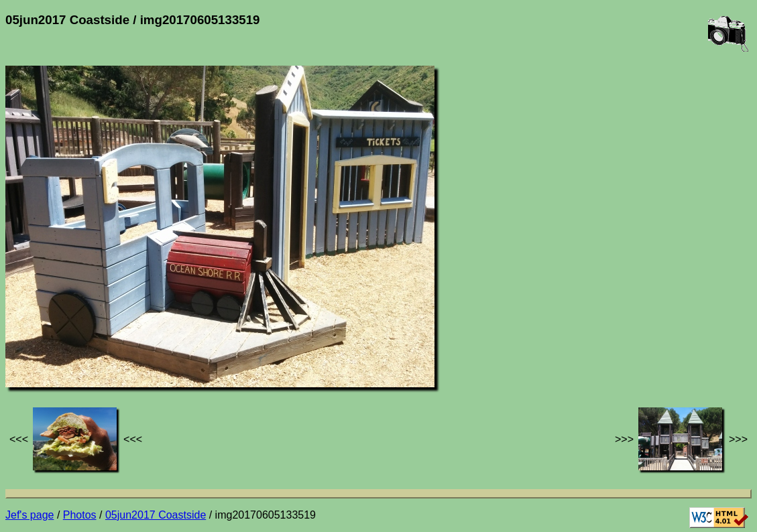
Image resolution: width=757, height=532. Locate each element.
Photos (80, 515)
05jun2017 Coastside (156, 515)
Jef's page (30, 515)
